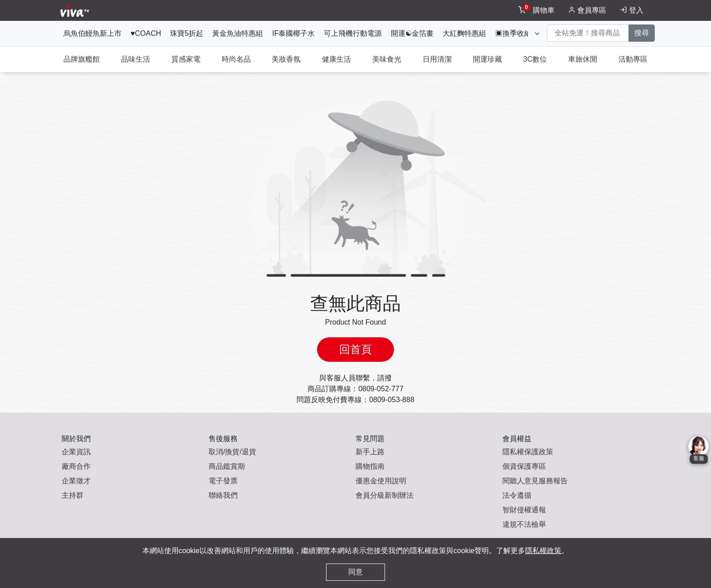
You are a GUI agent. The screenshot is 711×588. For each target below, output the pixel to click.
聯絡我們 (223, 495)
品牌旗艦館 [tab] (82, 59)
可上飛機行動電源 (353, 33)
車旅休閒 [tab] (583, 59)
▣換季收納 (513, 33)
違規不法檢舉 (524, 524)
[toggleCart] (537, 10)
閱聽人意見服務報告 (535, 481)
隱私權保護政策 (528, 452)
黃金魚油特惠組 (238, 33)
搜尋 (642, 33)
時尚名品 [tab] (236, 59)
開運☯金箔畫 (412, 33)
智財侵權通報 (524, 510)
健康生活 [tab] (336, 59)
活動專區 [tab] (633, 59)
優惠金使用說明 (381, 481)
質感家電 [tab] (186, 59)
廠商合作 (76, 466)
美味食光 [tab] (387, 59)
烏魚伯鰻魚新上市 (93, 33)
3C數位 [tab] (535, 59)
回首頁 (355, 349)
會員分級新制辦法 (385, 495)
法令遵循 (517, 495)
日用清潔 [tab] (437, 59)
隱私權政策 (543, 551)
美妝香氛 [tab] (286, 59)
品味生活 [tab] (136, 59)
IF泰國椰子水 (293, 33)
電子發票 (223, 481)
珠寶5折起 (187, 33)
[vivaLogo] (76, 10)
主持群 (73, 495)
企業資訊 (76, 452)
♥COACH (146, 33)
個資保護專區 (524, 466)
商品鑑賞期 (227, 466)
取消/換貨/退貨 (232, 452)
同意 (355, 572)
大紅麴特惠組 (464, 33)
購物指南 (370, 466)
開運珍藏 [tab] (487, 59)
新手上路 (370, 452)
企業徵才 (76, 481)
